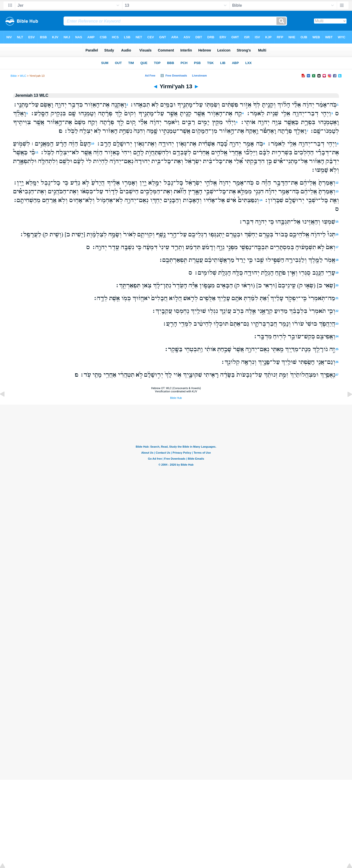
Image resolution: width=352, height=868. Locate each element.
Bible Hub (176, 398)
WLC (23, 76)
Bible (14, 76)
